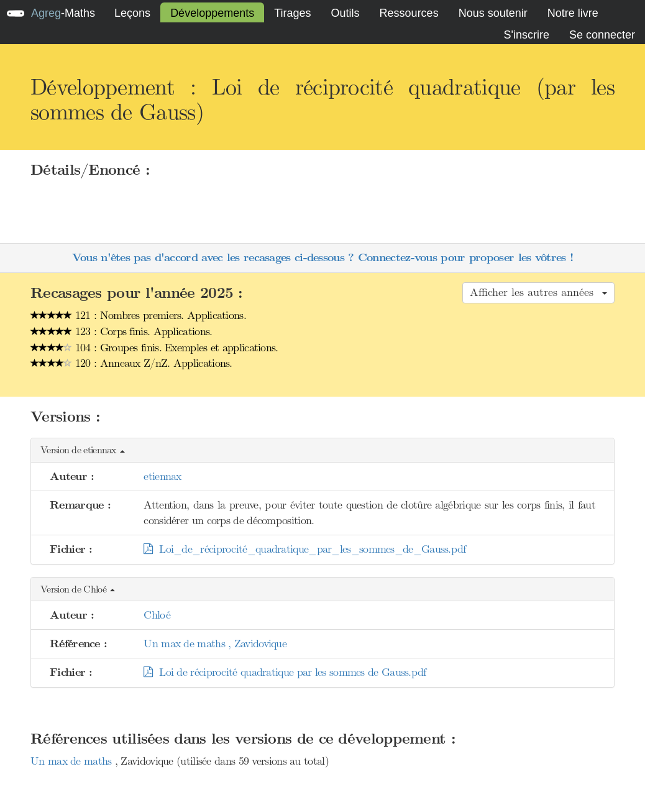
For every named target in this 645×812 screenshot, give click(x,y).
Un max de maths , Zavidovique (215, 644)
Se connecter (602, 35)
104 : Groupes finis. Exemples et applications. (154, 348)
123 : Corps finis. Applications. (121, 331)
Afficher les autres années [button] (538, 292)
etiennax (162, 476)
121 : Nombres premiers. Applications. (138, 315)
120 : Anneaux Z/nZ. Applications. (131, 363)
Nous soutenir (493, 13)
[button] (322, 450)
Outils (345, 13)
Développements (212, 13)
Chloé (157, 615)
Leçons (132, 13)
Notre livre (573, 13)
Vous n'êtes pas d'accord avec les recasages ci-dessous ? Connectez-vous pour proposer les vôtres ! (322, 258)
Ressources (409, 13)
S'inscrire (526, 35)
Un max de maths (73, 761)
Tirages (292, 13)
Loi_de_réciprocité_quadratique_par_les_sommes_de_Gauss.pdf (304, 549)
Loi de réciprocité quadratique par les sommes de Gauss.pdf (285, 672)
